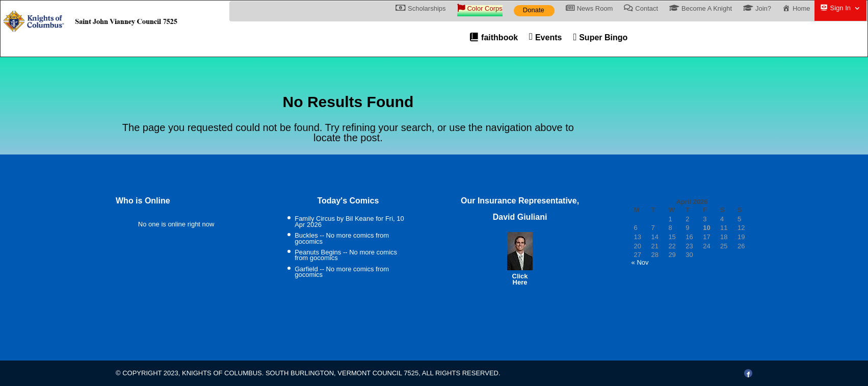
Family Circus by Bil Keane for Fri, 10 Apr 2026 (349, 222)
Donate (534, 10)
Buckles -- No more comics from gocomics (342, 238)
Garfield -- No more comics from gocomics (342, 272)
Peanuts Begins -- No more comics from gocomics (346, 255)
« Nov (640, 262)
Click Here (520, 279)
